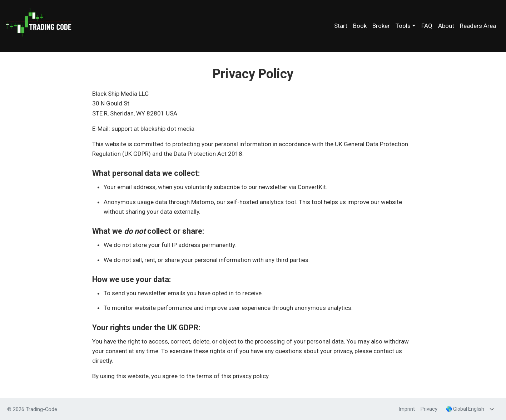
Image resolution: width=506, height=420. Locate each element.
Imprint (407, 409)
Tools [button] (403, 26)
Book (360, 26)
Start (341, 26)
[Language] (471, 409)
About (446, 26)
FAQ (427, 26)
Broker (381, 26)
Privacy (429, 409)
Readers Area (478, 26)
